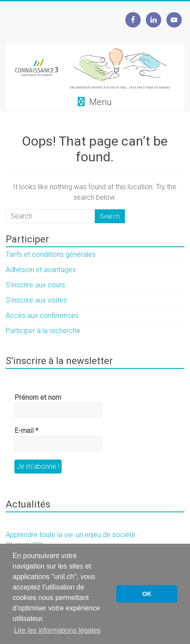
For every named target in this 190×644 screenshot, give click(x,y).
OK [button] (147, 594)
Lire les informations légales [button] (57, 630)
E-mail (26, 431)
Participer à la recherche (43, 331)
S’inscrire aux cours (35, 285)
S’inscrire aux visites (36, 300)
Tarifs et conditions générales (51, 254)
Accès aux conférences (42, 315)
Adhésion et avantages (41, 270)
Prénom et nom (38, 397)
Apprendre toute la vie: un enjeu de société (71, 535)
